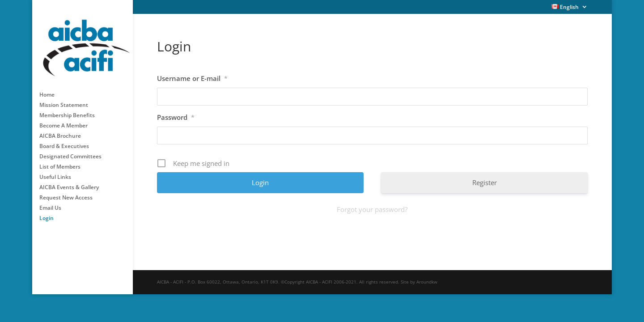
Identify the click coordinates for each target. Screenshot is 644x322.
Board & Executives (64, 141)
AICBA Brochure (60, 130)
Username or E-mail (192, 78)
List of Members (60, 161)
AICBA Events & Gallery (69, 182)
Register (485, 182)
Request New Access (66, 192)
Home (47, 89)
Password (176, 117)
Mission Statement (64, 100)
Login (47, 213)
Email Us (50, 202)
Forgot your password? (372, 209)
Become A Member (64, 120)
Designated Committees (70, 151)
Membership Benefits (67, 110)
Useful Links (55, 172)
